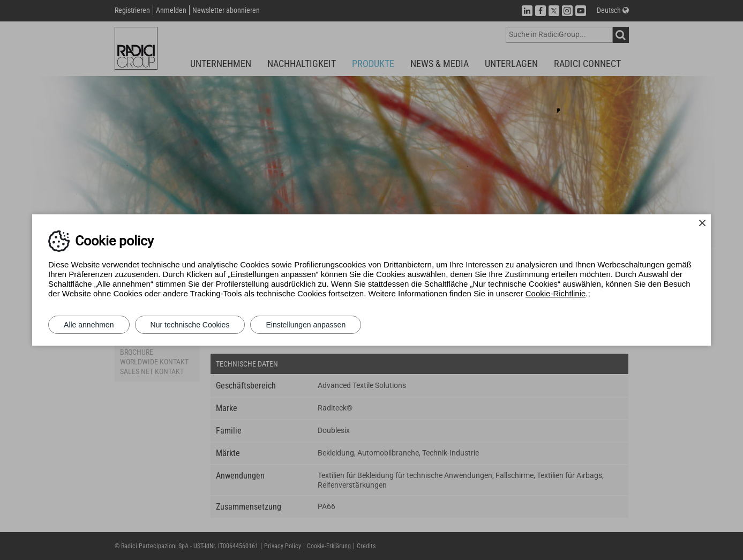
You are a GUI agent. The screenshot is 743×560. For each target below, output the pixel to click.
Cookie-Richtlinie (556, 293)
